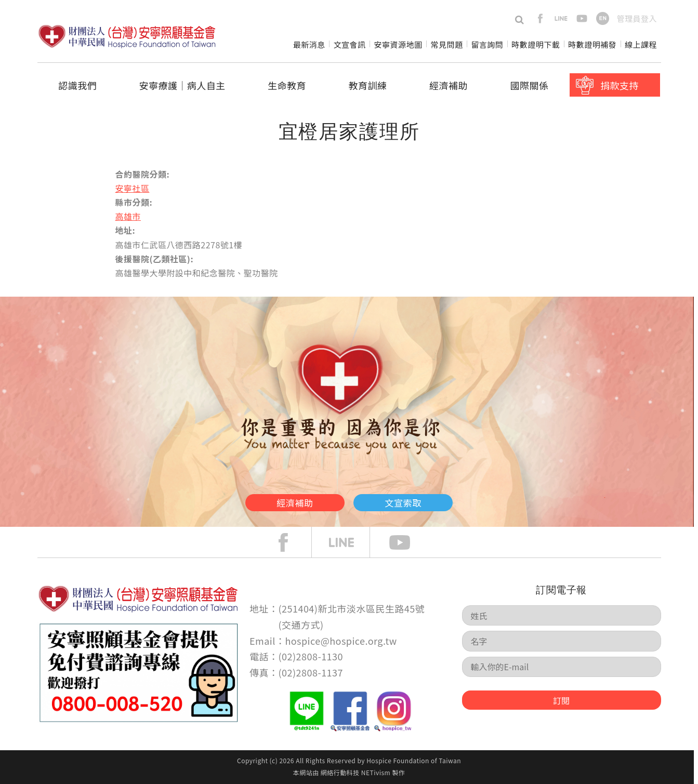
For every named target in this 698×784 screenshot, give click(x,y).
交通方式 (301, 624)
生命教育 (287, 85)
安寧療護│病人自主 (182, 85)
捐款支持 (620, 85)
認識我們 (77, 85)
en (603, 18)
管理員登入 (637, 18)
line (561, 18)
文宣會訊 (350, 44)
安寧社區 (133, 188)
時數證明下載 (536, 44)
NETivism (376, 772)
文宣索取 (430, 499)
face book (291, 542)
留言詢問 (487, 44)
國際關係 (530, 85)
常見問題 (446, 44)
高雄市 (128, 216)
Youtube (407, 542)
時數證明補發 (592, 44)
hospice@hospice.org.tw (341, 641)
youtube (582, 18)
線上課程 (641, 44)
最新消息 (309, 44)
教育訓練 (368, 85)
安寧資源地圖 (398, 44)
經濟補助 (449, 85)
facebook (540, 18)
